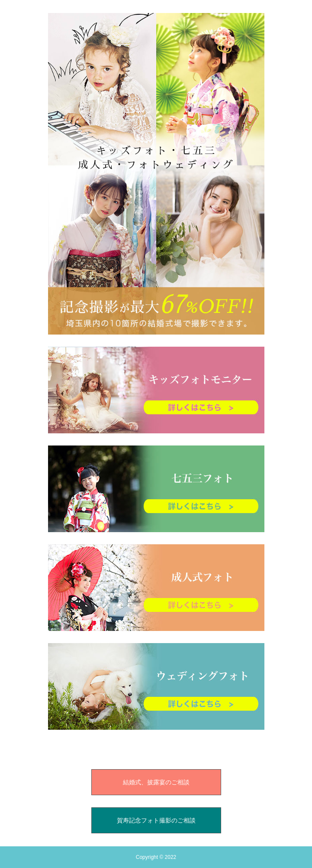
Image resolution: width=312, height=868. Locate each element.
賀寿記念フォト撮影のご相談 (156, 820)
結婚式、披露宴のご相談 (156, 782)
